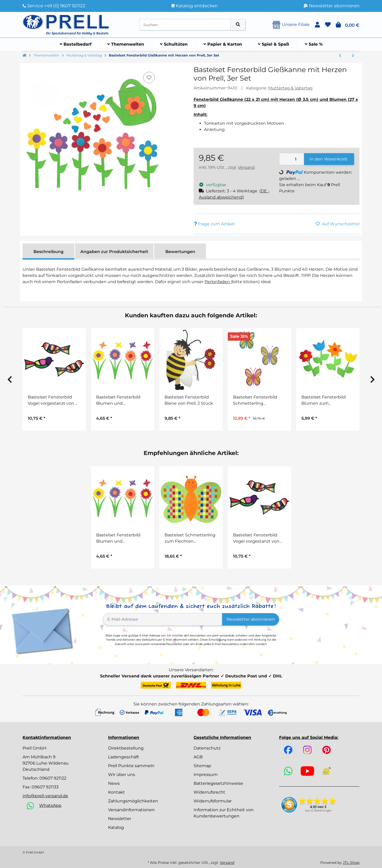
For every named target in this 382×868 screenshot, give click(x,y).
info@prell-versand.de (45, 796)
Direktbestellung (126, 748)
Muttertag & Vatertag (290, 88)
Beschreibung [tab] (48, 252)
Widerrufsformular (213, 801)
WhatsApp (50, 805)
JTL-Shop (351, 863)
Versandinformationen (131, 810)
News (114, 783)
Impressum (206, 775)
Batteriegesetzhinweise (218, 783)
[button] (317, 25)
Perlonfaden (218, 282)
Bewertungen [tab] (180, 252)
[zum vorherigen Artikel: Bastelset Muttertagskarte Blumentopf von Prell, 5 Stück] (340, 56)
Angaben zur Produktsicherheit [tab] (114, 252)
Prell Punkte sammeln (131, 766)
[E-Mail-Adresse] (163, 619)
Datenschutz (207, 748)
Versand (246, 167)
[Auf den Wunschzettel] (149, 78)
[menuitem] (76, 44)
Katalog (116, 827)
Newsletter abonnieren (251, 619)
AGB (198, 757)
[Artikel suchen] (238, 25)
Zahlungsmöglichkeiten (133, 801)
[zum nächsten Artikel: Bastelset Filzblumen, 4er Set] (353, 56)
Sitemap (202, 766)
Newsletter (120, 819)
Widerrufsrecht (209, 792)
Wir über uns (122, 775)
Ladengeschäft (124, 757)
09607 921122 (53, 778)
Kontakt (116, 792)
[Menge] (292, 159)
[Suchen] (185, 25)
